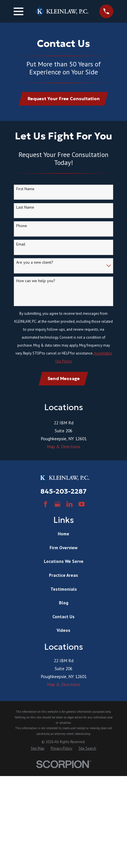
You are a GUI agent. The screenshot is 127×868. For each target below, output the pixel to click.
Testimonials (64, 589)
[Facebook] (46, 504)
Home (63, 534)
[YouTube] (82, 504)
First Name (25, 189)
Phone (22, 226)
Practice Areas (63, 575)
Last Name (25, 207)
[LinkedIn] (69, 504)
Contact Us (63, 617)
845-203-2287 (63, 491)
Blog (64, 603)
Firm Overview (63, 548)
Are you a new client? (35, 262)
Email (21, 244)
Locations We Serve (64, 561)
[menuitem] (38, 748)
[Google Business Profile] (58, 504)
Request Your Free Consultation (64, 99)
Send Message (64, 379)
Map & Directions (64, 446)
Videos (63, 630)
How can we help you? (36, 281)
